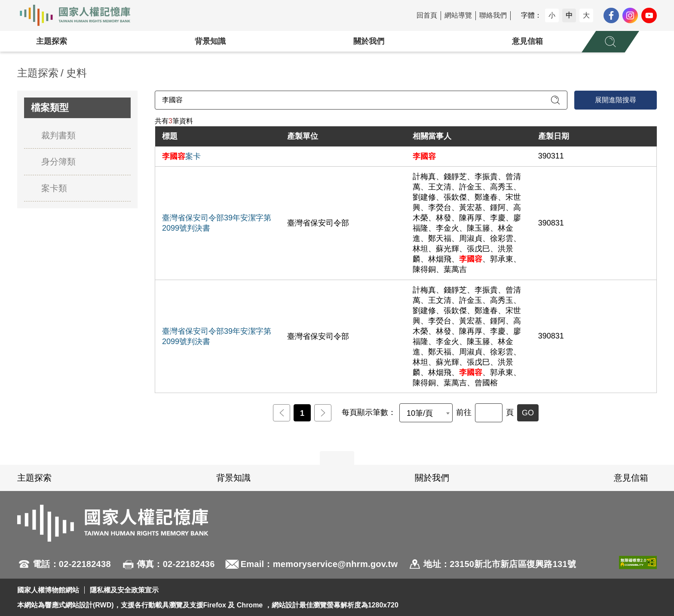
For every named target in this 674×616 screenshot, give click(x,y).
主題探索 (52, 41)
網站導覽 (458, 15)
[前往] (489, 413)
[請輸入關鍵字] (361, 100)
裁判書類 (58, 135)
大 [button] (586, 15)
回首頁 (427, 15)
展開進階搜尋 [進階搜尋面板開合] (616, 100)
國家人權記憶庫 (80, 15)
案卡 (181, 156)
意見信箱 (527, 41)
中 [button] (569, 15)
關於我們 (369, 41)
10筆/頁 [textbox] (420, 413)
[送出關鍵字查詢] (555, 100)
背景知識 (210, 41)
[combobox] (426, 413)
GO (528, 413)
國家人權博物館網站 (48, 590)
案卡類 (54, 188)
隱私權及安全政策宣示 (124, 590)
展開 (337, 458)
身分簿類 (58, 162)
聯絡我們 (493, 15)
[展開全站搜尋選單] (610, 42)
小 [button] (552, 15)
